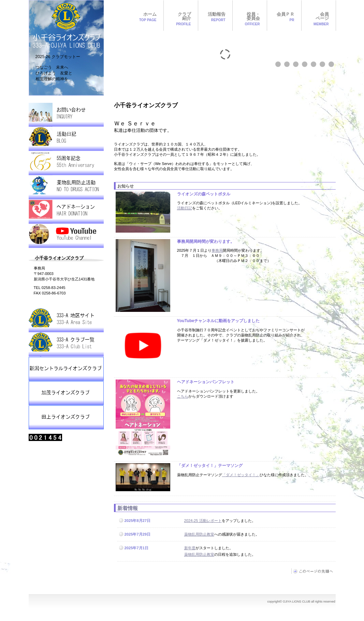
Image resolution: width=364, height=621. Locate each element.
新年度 (190, 548)
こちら (183, 396)
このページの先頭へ (314, 571)
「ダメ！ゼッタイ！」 (241, 475)
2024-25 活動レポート (203, 521)
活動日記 (185, 208)
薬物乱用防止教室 (199, 534)
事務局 (217, 250)
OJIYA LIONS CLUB (66, 48)
